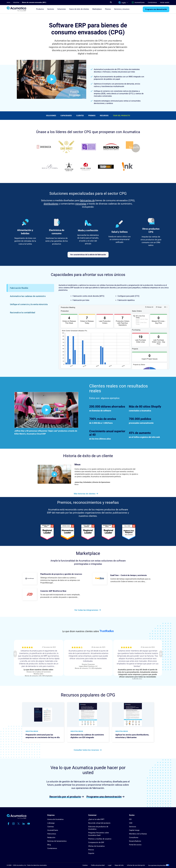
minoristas (81, 204)
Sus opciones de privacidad (159, 865)
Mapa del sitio (119, 865)
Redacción (51, 838)
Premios (92, 116)
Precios (108, 9)
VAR (131, 823)
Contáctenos (152, 2)
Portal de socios (135, 845)
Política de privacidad (98, 865)
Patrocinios (52, 834)
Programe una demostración (156, 9)
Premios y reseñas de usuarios (100, 839)
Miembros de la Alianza (138, 834)
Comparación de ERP (96, 842)
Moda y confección (88, 230)
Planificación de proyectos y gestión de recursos (61, 574)
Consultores (134, 838)
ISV (130, 819)
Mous (78, 464)
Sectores (51, 9)
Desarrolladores (135, 841)
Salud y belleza (119, 232)
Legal (110, 865)
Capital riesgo (134, 830)
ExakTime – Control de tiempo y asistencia (128, 575)
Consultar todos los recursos (86, 750)
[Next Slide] (161, 654)
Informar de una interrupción (136, 865)
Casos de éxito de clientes (79, 9)
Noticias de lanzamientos (57, 841)
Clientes (80, 116)
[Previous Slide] (15, 654)
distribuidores (51, 204)
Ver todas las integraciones (86, 610)
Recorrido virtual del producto (99, 823)
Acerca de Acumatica (55, 819)
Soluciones (51, 116)
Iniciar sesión (165, 2)
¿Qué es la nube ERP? (96, 819)
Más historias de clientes (85, 494)
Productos (40, 9)
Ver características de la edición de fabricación (88, 255)
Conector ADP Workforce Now (53, 591)
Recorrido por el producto (65, 797)
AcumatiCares (138, 3)
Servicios (133, 827)
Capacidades (66, 116)
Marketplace (97, 9)
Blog (49, 845)
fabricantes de (87, 200)
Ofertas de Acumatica (96, 846)
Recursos (104, 116)
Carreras (51, 827)
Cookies (85, 865)
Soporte (91, 853)
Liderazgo (51, 823)
